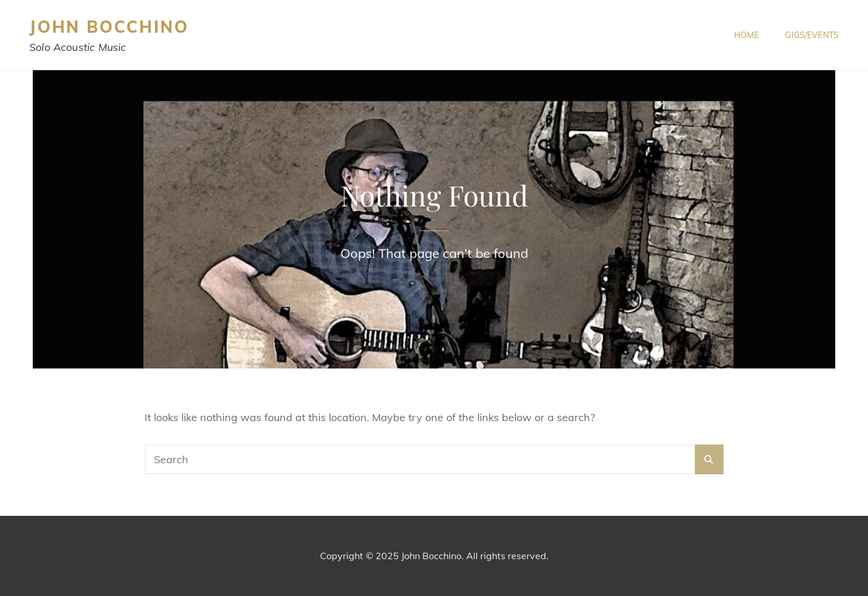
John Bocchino (109, 27)
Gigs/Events (812, 35)
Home (747, 35)
